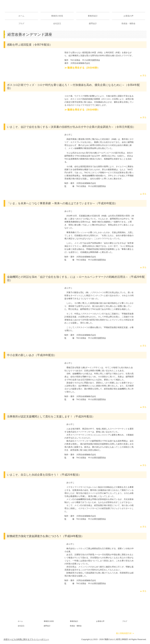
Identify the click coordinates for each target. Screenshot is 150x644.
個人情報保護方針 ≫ (125, 633)
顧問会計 (93, 23)
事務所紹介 (93, 16)
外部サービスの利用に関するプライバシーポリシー (26, 639)
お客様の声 (128, 16)
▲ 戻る (143, 75)
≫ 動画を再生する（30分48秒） (82, 110)
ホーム (21, 16)
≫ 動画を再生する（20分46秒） (82, 68)
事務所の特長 (57, 16)
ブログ (21, 23)
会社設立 (57, 23)
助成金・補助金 (128, 23)
